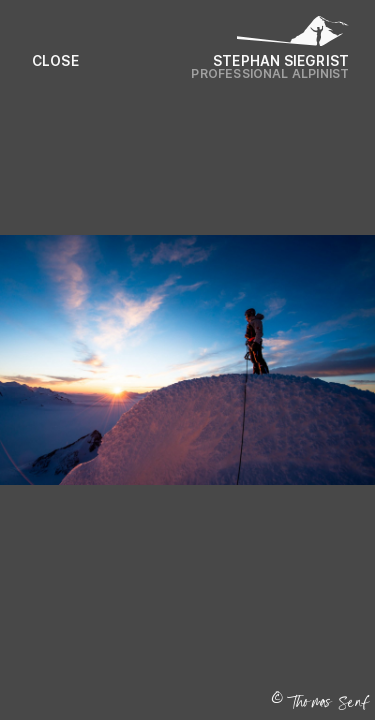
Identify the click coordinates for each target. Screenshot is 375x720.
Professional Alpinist (270, 73)
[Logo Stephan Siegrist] (293, 34)
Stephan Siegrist (281, 61)
